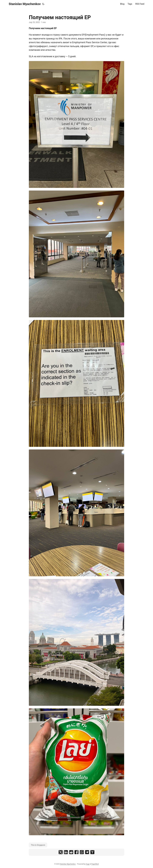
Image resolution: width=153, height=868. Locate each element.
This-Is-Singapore (38, 845)
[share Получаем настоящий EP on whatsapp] (82, 852)
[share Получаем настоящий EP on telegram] (87, 852)
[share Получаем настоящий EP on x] (61, 852)
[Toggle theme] (43, 4)
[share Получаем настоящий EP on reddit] (71, 852)
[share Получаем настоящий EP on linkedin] (66, 852)
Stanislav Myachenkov (25, 4)
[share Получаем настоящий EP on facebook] (76, 852)
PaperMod (95, 864)
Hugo (88, 864)
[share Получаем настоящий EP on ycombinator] (92, 852)
